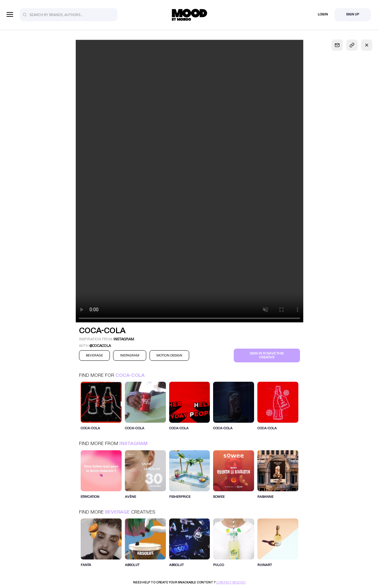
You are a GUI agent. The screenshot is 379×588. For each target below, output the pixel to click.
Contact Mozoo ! (231, 582)
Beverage (117, 512)
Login (323, 14)
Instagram (133, 444)
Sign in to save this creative (267, 355)
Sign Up (353, 14)
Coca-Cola (130, 375)
